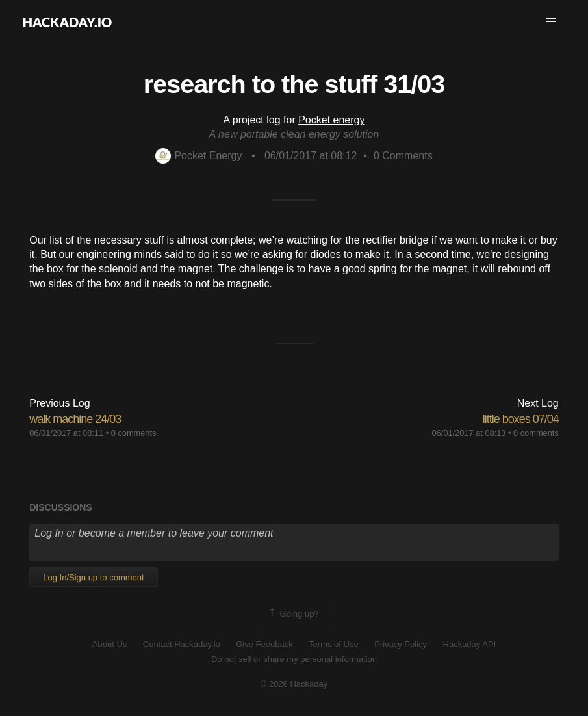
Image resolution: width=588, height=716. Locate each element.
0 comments (134, 433)
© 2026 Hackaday (294, 684)
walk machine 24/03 (75, 419)
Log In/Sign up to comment (93, 577)
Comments (403, 156)
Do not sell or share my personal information (294, 659)
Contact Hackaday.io (182, 644)
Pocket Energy (198, 156)
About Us (109, 644)
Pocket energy (331, 120)
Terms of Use (334, 644)
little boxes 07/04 (521, 419)
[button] (551, 22)
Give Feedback (264, 644)
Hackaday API (470, 644)
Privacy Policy (401, 644)
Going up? (293, 614)
